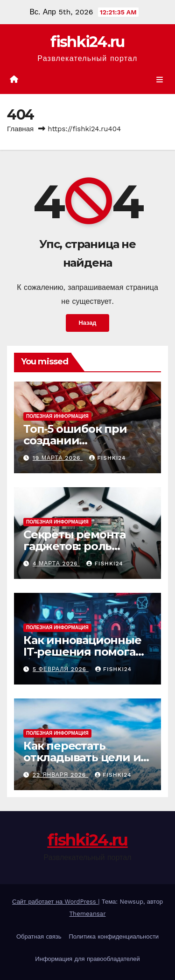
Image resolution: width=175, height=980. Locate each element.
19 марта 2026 (58, 458)
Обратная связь (39, 936)
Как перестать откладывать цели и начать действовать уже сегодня (82, 763)
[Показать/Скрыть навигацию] (160, 80)
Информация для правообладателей (87, 959)
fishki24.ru (87, 42)
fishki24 (107, 458)
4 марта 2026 (56, 564)
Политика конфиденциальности (114, 936)
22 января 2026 (60, 775)
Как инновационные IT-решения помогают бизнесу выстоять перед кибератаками (87, 658)
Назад (88, 323)
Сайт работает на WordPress (55, 902)
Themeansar (88, 914)
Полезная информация (57, 416)
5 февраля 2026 (61, 669)
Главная (20, 129)
